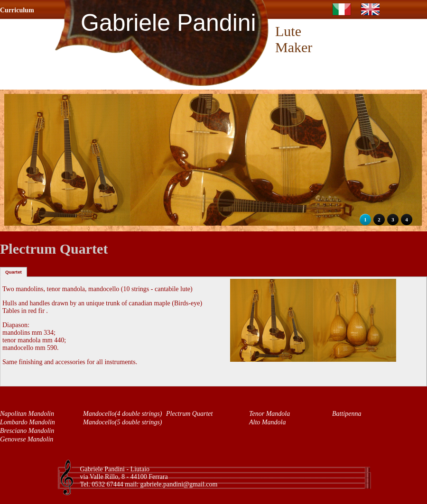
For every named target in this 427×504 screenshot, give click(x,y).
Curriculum (17, 10)
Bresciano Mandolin (27, 431)
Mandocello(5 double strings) (122, 422)
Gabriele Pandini (168, 23)
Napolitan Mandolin (27, 414)
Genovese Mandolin (27, 439)
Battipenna (347, 414)
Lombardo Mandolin (28, 422)
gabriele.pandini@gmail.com (179, 484)
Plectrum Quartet (189, 414)
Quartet (14, 272)
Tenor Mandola (269, 414)
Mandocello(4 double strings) (122, 414)
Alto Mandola (267, 422)
